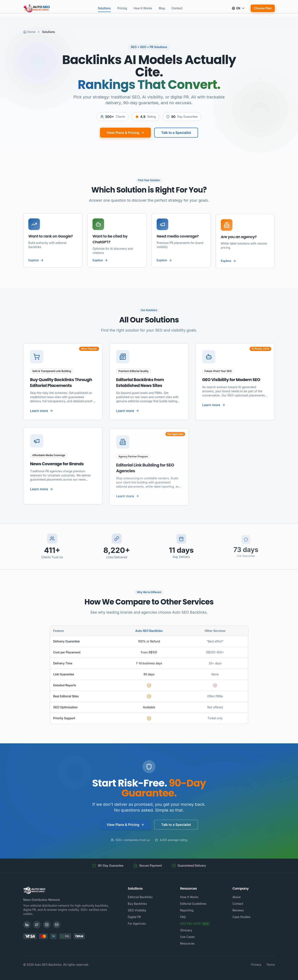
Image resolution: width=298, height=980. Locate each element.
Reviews (238, 910)
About (236, 897)
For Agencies (137, 924)
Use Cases (187, 937)
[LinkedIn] (27, 925)
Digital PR (134, 917)
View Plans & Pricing (125, 136)
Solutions (104, 9)
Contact (177, 8)
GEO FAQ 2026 (195, 924)
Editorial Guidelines (193, 904)
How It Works (143, 8)
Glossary (186, 930)
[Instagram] (47, 925)
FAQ (183, 917)
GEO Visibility (137, 910)
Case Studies (241, 917)
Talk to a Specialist (176, 136)
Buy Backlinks (137, 904)
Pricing (122, 8)
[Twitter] (37, 925)
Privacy (256, 965)
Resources (187, 943)
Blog (162, 8)
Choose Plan (263, 8)
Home (29, 32)
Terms (271, 965)
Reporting (187, 910)
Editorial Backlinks (140, 897)
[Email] (57, 925)
